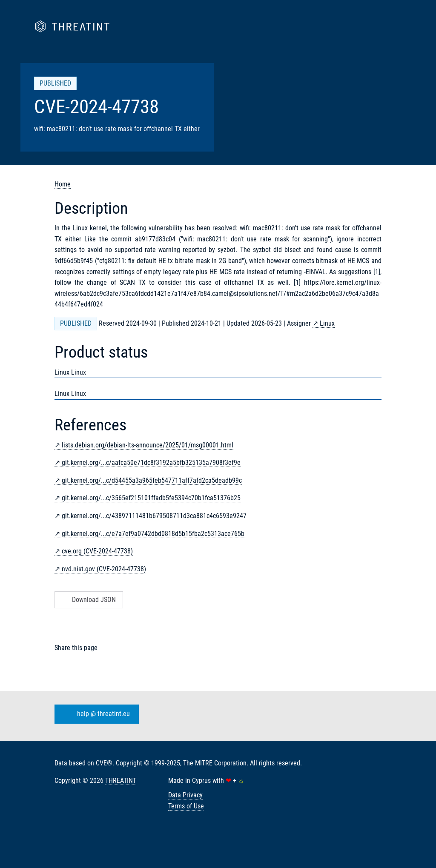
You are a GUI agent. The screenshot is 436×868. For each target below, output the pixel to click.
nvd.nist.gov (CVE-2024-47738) (104, 569)
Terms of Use (186, 806)
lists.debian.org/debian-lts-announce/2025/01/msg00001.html (148, 445)
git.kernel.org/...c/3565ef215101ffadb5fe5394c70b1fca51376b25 (151, 498)
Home (63, 184)
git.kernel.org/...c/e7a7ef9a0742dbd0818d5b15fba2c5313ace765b (153, 534)
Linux (327, 323)
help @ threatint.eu (95, 714)
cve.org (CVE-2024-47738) (97, 551)
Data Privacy (185, 795)
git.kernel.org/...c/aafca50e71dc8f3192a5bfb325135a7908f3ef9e (151, 463)
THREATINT (121, 781)
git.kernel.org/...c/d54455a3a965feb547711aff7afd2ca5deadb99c (152, 480)
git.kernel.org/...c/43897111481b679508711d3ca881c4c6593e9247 (154, 516)
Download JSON (88, 600)
